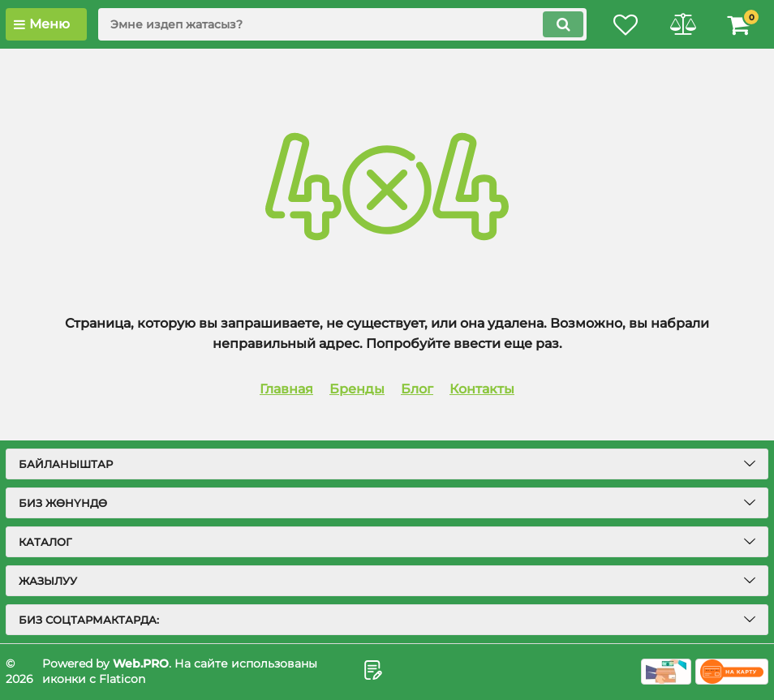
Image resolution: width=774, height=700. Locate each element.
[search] (342, 24)
